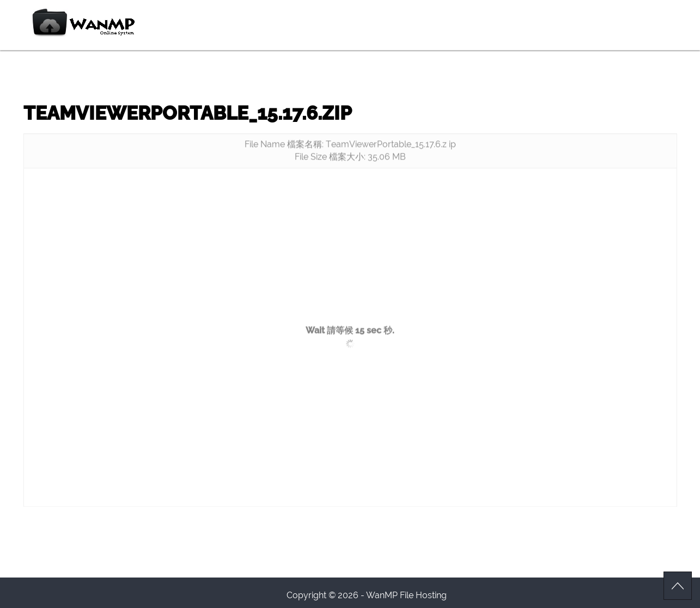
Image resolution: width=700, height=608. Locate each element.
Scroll (678, 586)
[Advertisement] (350, 257)
